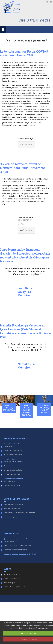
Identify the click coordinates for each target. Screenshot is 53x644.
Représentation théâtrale (12, 485)
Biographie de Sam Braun (13, 444)
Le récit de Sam (9, 459)
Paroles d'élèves (9, 541)
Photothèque (8, 446)
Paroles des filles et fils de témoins (15, 550)
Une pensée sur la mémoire (13, 455)
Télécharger (26, 145)
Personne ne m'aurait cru (13, 479)
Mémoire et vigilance (11, 517)
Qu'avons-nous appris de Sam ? (15, 539)
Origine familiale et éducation (13, 462)
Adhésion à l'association (12, 578)
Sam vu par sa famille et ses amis (15, 451)
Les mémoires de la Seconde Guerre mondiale (19, 513)
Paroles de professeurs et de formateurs (17, 546)
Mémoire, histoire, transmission (14, 504)
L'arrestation (8, 466)
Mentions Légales (9, 583)
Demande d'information (12, 574)
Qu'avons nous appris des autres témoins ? (20, 554)
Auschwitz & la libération (12, 474)
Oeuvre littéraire (9, 481)
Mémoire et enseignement (13, 509)
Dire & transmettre (34, 20)
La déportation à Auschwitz (13, 470)
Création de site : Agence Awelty (14, 587)
